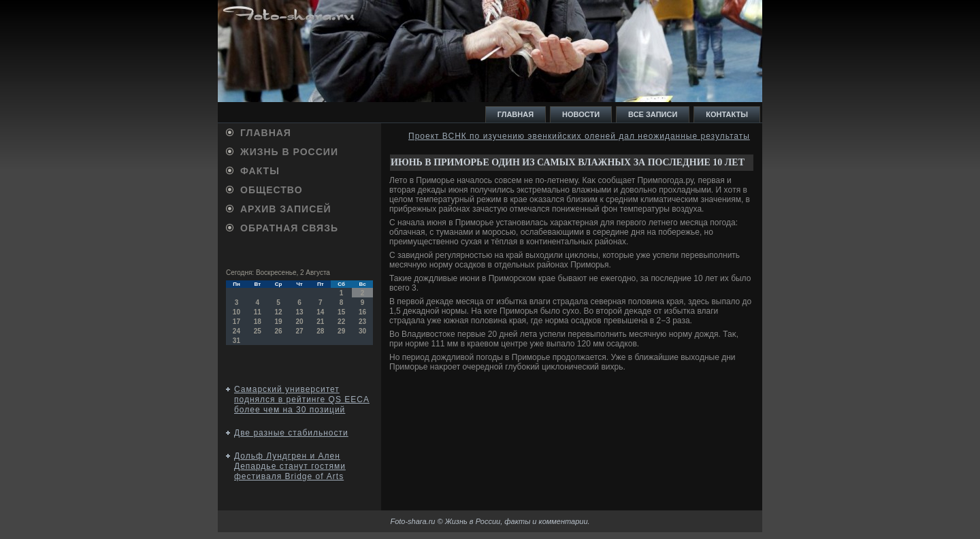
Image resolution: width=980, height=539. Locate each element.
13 (299, 312)
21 (320, 322)
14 (320, 312)
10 (236, 312)
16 (362, 312)
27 (299, 331)
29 (341, 331)
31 (236, 341)
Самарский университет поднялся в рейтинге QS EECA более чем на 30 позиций (302, 399)
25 (258, 331)
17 (236, 322)
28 (320, 331)
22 (341, 322)
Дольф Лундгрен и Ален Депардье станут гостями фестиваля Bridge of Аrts (290, 466)
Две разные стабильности (291, 433)
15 (341, 312)
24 (236, 331)
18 (258, 322)
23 (362, 322)
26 (279, 331)
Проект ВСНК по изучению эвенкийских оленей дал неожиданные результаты (579, 136)
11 (258, 312)
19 (279, 322)
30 (362, 331)
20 (299, 322)
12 (279, 312)
